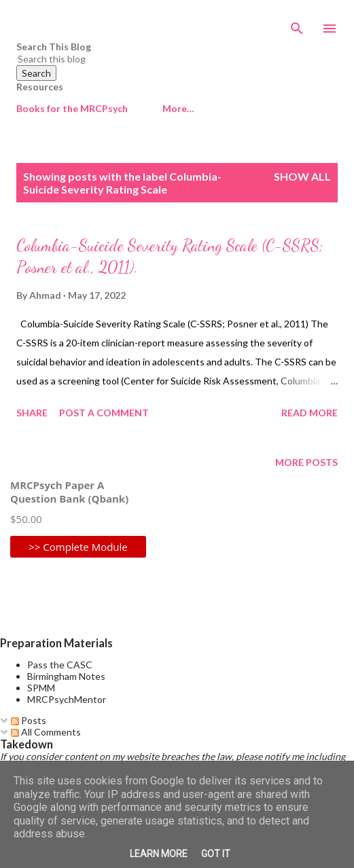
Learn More (159, 854)
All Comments (46, 732)
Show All (302, 176)
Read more (309, 413)
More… (178, 108)
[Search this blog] (161, 59)
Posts (29, 720)
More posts (306, 462)
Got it (216, 854)
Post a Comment (104, 413)
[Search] (297, 24)
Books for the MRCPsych (72, 108)
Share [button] (32, 413)
